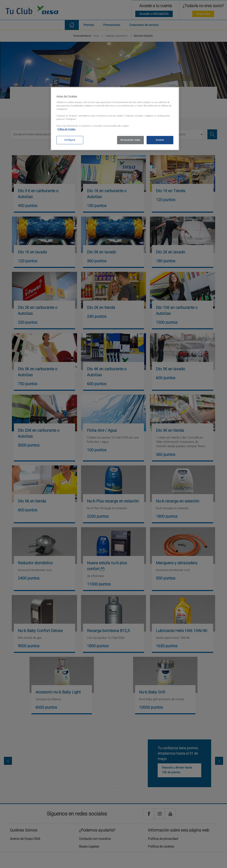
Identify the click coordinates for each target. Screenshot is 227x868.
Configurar (70, 140)
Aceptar (160, 140)
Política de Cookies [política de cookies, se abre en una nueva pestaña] (66, 129)
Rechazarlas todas (130, 140)
